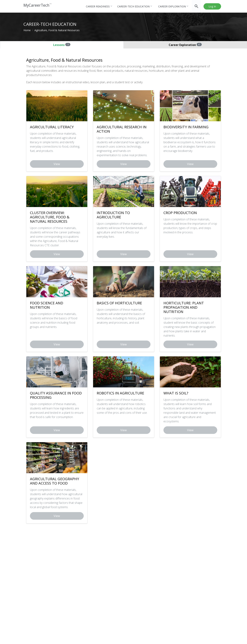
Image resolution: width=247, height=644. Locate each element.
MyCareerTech (39, 6)
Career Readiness (99, 6)
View (57, 164)
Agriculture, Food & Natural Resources (57, 30)
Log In (212, 6)
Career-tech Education (135, 6)
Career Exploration (173, 6)
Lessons (62, 45)
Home (27, 30)
